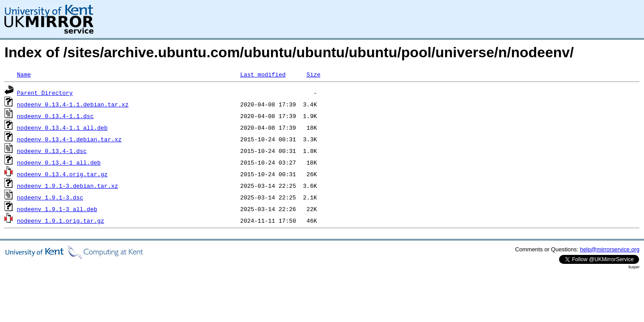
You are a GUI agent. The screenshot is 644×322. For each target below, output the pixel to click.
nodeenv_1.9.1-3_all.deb (57, 209)
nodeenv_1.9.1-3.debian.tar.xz (68, 186)
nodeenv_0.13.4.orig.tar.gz (62, 174)
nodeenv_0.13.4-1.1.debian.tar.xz (73, 104)
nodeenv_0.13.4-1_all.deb (59, 162)
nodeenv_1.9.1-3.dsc (50, 197)
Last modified (263, 74)
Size (313, 74)
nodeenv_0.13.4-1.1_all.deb (62, 127)
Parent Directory (45, 93)
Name (24, 74)
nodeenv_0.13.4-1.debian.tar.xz (69, 139)
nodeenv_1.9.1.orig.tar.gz (61, 220)
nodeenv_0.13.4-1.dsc (52, 151)
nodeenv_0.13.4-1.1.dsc (55, 116)
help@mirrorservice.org (610, 249)
